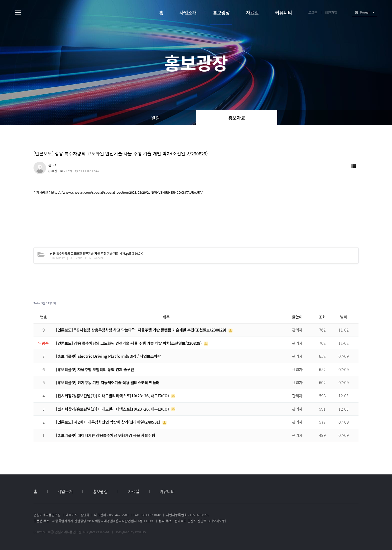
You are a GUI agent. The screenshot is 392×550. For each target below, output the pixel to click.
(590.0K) (97, 253)
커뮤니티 (283, 12)
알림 (155, 118)
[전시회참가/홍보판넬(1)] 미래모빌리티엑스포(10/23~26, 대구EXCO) (113, 409)
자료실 (252, 12)
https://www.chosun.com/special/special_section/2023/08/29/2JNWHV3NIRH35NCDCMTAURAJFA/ (127, 192)
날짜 (343, 317)
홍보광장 (221, 12)
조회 (322, 317)
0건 (53, 171)
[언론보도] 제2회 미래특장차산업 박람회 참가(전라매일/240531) (109, 422)
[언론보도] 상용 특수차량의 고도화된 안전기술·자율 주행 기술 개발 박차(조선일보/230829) (129, 343)
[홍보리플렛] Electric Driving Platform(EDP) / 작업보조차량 (108, 356)
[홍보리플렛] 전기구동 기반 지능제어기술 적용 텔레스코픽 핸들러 (108, 382)
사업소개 (188, 12)
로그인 (313, 12)
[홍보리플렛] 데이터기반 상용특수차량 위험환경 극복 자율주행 (105, 435)
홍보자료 (237, 118)
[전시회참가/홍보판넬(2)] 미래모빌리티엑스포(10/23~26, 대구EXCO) (113, 396)
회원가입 (331, 12)
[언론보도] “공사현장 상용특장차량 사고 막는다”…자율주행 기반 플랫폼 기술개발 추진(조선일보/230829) (142, 330)
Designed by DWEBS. (131, 532)
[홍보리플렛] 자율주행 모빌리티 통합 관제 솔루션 (95, 369)
